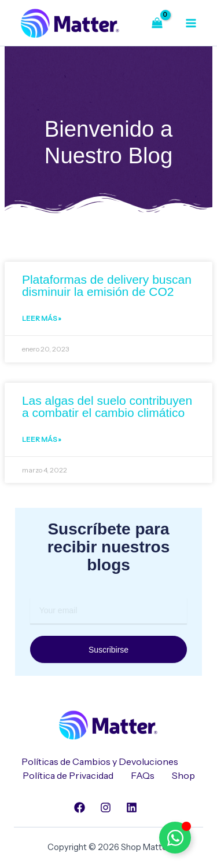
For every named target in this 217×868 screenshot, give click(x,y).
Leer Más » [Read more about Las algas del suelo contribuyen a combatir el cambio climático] (42, 439)
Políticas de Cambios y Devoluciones (100, 761)
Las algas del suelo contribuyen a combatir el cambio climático (107, 406)
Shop (183, 775)
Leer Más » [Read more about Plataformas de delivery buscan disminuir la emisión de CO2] (42, 318)
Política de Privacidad (68, 775)
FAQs (143, 775)
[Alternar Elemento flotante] (175, 838)
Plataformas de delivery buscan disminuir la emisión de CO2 (107, 285)
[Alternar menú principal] (191, 23)
